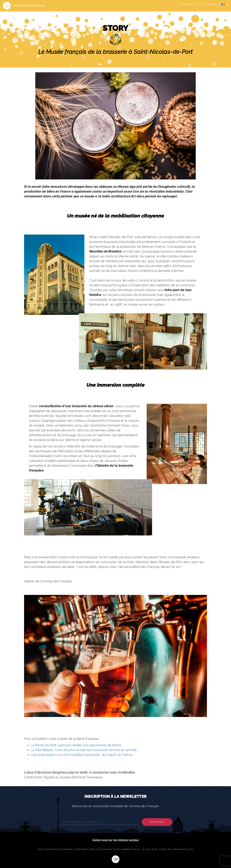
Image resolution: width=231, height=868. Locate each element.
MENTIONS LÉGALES (87, 849)
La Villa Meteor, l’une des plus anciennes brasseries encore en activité (84, 750)
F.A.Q (148, 849)
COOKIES (108, 849)
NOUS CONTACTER (49, 849)
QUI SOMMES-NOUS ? (129, 849)
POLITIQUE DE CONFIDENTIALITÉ (174, 849)
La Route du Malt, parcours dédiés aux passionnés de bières (76, 745)
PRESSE (68, 849)
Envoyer (157, 822)
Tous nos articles (192, 4)
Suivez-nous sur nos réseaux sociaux (116, 840)
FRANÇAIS (216, 4)
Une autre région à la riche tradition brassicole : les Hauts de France (81, 755)
